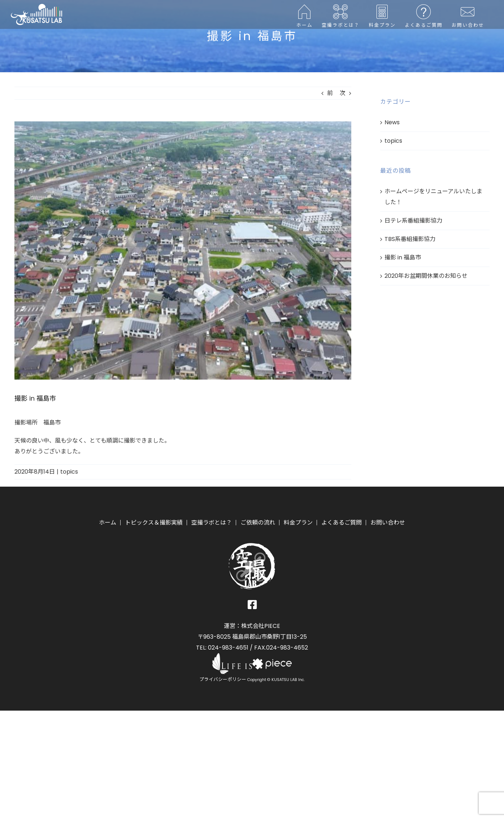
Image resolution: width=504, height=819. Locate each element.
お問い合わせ (388, 523)
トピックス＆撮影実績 (154, 523)
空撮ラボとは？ (212, 523)
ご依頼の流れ (258, 523)
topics (69, 472)
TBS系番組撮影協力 (410, 239)
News (392, 122)
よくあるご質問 (342, 523)
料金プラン (298, 523)
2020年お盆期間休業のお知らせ (426, 276)
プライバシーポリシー (223, 679)
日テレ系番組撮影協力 (413, 221)
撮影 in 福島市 (403, 257)
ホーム (108, 523)
